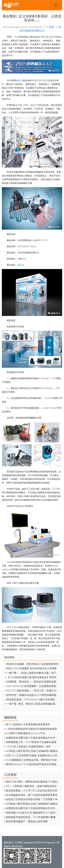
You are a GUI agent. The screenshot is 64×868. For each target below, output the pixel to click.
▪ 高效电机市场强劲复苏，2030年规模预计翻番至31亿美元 (32, 817)
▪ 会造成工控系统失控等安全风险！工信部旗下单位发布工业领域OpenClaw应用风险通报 (32, 799)
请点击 (21, 265)
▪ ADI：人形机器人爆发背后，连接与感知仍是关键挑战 (32, 786)
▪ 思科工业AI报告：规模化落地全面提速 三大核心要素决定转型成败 (32, 782)
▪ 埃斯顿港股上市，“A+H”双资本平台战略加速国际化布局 (32, 742)
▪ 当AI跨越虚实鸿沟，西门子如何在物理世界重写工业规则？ (32, 795)
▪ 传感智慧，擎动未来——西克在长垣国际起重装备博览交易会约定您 (33, 682)
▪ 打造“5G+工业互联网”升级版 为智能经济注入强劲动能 (32, 755)
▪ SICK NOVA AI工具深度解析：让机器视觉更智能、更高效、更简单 (33, 686)
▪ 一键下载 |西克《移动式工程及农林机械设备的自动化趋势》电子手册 (33, 704)
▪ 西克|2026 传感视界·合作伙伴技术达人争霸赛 (31, 668)
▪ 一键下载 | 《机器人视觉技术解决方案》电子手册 (33, 673)
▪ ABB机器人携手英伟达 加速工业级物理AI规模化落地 (32, 751)
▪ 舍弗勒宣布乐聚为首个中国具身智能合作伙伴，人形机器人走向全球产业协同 (32, 738)
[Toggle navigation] (56, 5)
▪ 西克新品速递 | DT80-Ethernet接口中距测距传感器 (33, 699)
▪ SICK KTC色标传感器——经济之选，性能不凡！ (32, 690)
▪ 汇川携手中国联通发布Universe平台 (25, 733)
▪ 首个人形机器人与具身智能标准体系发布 (27, 724)
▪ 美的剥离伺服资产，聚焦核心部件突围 (26, 821)
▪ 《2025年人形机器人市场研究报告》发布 (27, 746)
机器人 (19, 80)
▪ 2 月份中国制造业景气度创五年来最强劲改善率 (31, 729)
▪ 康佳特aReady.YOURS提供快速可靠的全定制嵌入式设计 (32, 764)
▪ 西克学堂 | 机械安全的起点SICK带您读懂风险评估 (33, 695)
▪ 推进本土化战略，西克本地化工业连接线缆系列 (32, 664)
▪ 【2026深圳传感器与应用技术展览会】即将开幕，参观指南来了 (33, 677)
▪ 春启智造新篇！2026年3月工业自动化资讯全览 (31, 790)
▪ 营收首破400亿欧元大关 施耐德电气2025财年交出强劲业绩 (32, 813)
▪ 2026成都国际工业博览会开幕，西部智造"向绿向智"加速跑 (32, 760)
